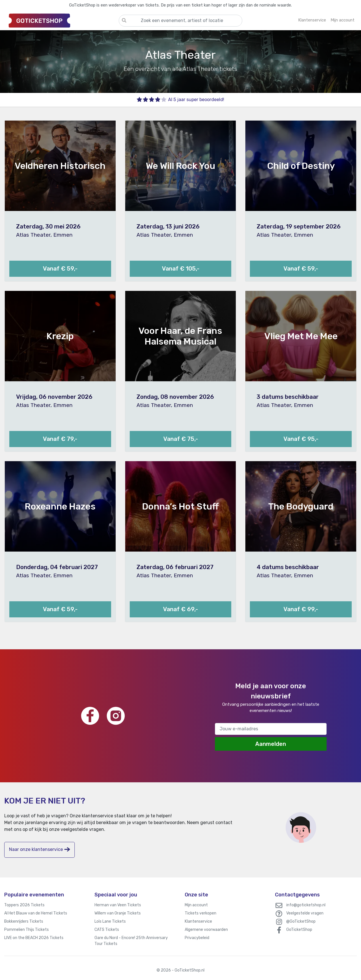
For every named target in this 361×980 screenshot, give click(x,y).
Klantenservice (198, 921)
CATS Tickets (107, 930)
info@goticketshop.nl (306, 905)
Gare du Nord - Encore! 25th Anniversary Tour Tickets (131, 941)
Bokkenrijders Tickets (24, 921)
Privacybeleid (197, 938)
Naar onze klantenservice (39, 849)
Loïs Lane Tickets (110, 921)
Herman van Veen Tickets (118, 905)
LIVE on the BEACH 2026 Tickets (34, 938)
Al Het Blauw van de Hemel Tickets (36, 913)
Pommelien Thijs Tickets (27, 930)
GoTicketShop (299, 930)
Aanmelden (271, 744)
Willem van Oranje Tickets (118, 913)
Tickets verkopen (201, 913)
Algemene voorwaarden (206, 930)
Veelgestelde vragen (305, 913)
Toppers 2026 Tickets (24, 905)
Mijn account (196, 905)
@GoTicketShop (301, 921)
